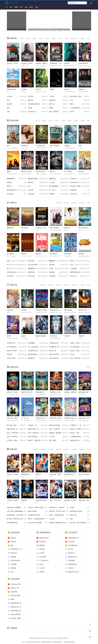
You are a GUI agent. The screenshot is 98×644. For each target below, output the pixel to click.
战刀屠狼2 (12, 564)
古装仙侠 (74, 449)
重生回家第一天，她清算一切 (30, 474)
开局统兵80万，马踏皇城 (59, 508)
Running (69, 549)
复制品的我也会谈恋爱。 (38, 354)
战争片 (61, 38)
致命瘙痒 (17, 104)
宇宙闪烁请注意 (71, 545)
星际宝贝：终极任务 (80, 429)
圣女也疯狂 (17, 194)
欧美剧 (76, 121)
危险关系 (12, 538)
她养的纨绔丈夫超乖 (80, 511)
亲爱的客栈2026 (17, 265)
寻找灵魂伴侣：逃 (15, 549)
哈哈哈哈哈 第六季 (38, 261)
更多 (89, 38)
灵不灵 (80, 354)
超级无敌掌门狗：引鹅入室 (87, 392)
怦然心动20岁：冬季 (80, 265)
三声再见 (59, 97)
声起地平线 (25, 228)
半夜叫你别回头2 (14, 561)
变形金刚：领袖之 (15, 618)
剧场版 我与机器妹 (59, 425)
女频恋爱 (35, 449)
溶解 (17, 112)
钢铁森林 (41, 545)
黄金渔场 (59, 265)
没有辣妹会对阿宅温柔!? (59, 343)
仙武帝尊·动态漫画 (17, 343)
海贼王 (11, 599)
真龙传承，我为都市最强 (14, 474)
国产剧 (38, 121)
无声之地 (38, 97)
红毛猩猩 (24, 89)
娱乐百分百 (80, 276)
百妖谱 (80, 508)
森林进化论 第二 (71, 557)
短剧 (37, 7)
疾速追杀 (67, 63)
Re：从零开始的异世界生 (38, 347)
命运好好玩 (17, 276)
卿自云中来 (80, 515)
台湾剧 (50, 121)
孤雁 (80, 146)
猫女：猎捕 (59, 440)
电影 (11, 7)
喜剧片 (29, 38)
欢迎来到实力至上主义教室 (38, 351)
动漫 (26, 7)
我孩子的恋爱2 (54, 228)
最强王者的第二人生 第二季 (58, 310)
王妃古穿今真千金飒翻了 (38, 523)
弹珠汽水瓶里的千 (15, 615)
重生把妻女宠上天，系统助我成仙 (74, 474)
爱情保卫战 (38, 272)
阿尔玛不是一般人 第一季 (29, 172)
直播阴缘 (24, 500)
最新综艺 (14, 203)
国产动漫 (43, 285)
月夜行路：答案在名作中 (80, 186)
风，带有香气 (68, 172)
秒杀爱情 (59, 194)
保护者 (80, 112)
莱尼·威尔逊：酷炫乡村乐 (80, 97)
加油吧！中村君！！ (80, 343)
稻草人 (80, 104)
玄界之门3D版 (17, 358)
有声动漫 (74, 285)
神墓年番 (81, 336)
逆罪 (11, 545)
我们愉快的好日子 (17, 190)
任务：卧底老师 (55, 146)
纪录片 (67, 38)
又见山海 (59, 519)
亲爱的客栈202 (71, 564)
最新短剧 (14, 449)
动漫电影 (82, 38)
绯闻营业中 (25, 146)
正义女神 (41, 568)
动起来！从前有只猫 (80, 351)
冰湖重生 (67, 146)
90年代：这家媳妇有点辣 (59, 515)
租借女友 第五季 (17, 351)
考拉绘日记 (10, 310)
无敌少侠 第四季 (59, 354)
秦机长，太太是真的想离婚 (38, 519)
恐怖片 (48, 38)
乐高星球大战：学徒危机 (43, 418)
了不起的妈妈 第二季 (80, 108)
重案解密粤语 (17, 179)
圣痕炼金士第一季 (15, 607)
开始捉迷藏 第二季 (59, 269)
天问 (11, 572)
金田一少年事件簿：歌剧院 (59, 429)
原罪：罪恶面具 (59, 112)
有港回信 (38, 183)
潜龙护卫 (38, 474)
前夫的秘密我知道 (17, 523)
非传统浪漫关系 (83, 63)
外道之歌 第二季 (40, 172)
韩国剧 (70, 121)
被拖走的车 (59, 100)
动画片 (31, 7)
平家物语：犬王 (38, 425)
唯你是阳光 (80, 190)
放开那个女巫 (83, 310)
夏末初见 (81, 172)
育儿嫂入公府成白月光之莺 (17, 519)
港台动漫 (59, 285)
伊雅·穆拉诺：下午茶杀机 (58, 63)
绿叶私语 (38, 89)
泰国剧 (63, 121)
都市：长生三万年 (55, 500)
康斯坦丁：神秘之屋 (38, 440)
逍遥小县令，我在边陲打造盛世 (88, 500)
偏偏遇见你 (59, 179)
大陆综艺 (59, 203)
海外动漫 (82, 285)
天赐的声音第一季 (72, 538)
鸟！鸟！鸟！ (25, 418)
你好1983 (41, 549)
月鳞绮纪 (41, 572)
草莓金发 (12, 542)
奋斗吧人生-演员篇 (17, 269)
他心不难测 (41, 557)
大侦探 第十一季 (40, 228)
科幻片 (41, 38)
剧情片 (54, 38)
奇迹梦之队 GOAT (55, 392)
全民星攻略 (68, 254)
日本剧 (57, 121)
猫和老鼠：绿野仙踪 (70, 392)
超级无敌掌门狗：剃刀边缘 (80, 440)
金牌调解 (59, 272)
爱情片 (35, 38)
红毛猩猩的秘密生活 (38, 104)
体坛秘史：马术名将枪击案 (15, 63)
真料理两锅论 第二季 (80, 272)
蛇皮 (17, 100)
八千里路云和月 (40, 146)
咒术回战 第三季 (14, 584)
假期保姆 (12, 557)
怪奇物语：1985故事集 (42, 310)
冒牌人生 (59, 104)
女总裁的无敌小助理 (38, 515)
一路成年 (69, 568)
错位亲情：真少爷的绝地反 (80, 523)
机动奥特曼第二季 (15, 611)
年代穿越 (51, 449)
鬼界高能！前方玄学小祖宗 (59, 511)
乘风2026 (59, 261)
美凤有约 (67, 228)
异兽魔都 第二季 (59, 347)
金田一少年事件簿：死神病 (17, 437)
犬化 (80, 100)
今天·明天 (59, 437)
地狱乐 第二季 (13, 588)
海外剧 (82, 121)
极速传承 (38, 100)
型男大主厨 (38, 276)
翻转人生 (17, 186)
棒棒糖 (59, 108)
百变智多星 (59, 276)
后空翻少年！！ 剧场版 (80, 425)
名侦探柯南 (13, 592)
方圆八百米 (80, 194)
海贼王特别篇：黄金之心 (17, 429)
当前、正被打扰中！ (80, 358)
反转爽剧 (43, 449)
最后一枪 (53, 172)
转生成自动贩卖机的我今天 (80, 347)
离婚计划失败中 (38, 511)
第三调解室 (10, 254)
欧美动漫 (66, 285)
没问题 (38, 108)
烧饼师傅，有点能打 (70, 500)
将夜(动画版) (68, 310)
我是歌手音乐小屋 (72, 572)
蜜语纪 (9, 172)
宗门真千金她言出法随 (85, 474)
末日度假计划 (38, 112)
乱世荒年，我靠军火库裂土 (38, 508)
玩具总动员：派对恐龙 (85, 418)
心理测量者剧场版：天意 (80, 437)
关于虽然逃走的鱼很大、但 (17, 347)
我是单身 (38, 254)
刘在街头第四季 (38, 265)
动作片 (22, 38)
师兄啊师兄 (38, 358)
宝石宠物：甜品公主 (70, 418)
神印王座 (17, 354)
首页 (6, 7)
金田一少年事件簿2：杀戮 (17, 433)
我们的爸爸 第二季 (80, 261)
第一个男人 (59, 190)
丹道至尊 (67, 336)
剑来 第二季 (59, 351)
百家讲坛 (24, 254)
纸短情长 (17, 183)
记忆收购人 (38, 194)
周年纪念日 (13, 553)
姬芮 (8, 146)
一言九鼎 (59, 183)
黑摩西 (52, 89)
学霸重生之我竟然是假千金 (59, 523)
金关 (38, 186)
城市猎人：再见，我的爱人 (80, 433)
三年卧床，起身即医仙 (14, 500)
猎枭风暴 (12, 568)
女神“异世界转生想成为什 (59, 358)
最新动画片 (14, 367)
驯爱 (80, 519)
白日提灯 (41, 553)
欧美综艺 (82, 203)
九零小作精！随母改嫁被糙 (17, 511)
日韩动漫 (51, 285)
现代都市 (66, 449)
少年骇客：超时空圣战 (17, 440)
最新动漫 (14, 285)
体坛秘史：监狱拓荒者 (42, 63)
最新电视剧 (14, 120)
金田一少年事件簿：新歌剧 (38, 433)
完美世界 (24, 310)
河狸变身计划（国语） (28, 392)
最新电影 (14, 38)
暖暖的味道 (10, 228)
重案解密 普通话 (38, 179)
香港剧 (44, 121)
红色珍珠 (38, 190)
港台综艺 (66, 203)
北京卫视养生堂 (17, 272)
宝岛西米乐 (80, 179)
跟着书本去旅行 (12, 89)
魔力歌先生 (38, 269)
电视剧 (16, 7)
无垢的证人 (82, 89)
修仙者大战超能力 (41, 336)
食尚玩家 (81, 254)
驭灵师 (9, 336)
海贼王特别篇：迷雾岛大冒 (38, 429)
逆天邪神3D (53, 336)
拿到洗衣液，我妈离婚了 (17, 508)
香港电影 (74, 38)
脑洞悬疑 (59, 449)
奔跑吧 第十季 (17, 261)
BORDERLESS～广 (80, 183)
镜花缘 (23, 336)
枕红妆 (40, 564)
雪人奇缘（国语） (17, 425)
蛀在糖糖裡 (38, 343)
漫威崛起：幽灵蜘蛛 (59, 433)
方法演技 (17, 97)
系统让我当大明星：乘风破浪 (44, 500)
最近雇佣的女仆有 (15, 603)
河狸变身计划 (40, 392)
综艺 (21, 7)
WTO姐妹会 (53, 254)
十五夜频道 (80, 269)
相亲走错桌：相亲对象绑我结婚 (59, 474)
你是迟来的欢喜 (43, 538)
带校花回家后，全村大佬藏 (17, 515)
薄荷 (17, 108)
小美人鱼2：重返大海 (13, 418)
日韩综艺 (74, 203)
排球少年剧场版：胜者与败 (38, 437)
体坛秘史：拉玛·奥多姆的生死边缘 (31, 63)
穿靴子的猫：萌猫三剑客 (57, 418)
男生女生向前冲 (83, 228)
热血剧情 (82, 449)
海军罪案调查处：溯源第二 (59, 186)
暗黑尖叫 (67, 89)
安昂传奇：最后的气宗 (14, 392)
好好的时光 (41, 542)
